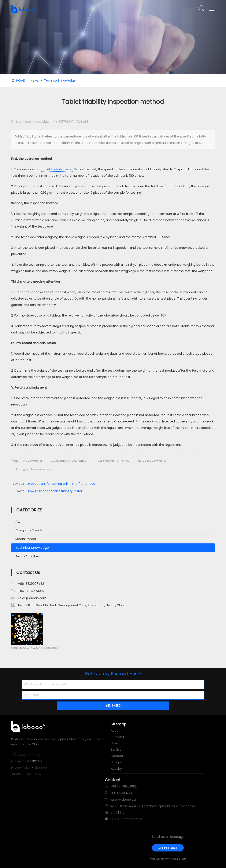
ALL (18, 521)
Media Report (26, 539)
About (115, 731)
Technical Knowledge (60, 81)
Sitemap (41, 768)
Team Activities (28, 556)
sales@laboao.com (32, 598)
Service (116, 750)
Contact (117, 756)
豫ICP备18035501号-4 (26, 774)
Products (117, 737)
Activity (116, 769)
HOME (21, 81)
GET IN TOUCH (168, 848)
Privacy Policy (21, 768)
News (34, 81)
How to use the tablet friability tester (55, 491)
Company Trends (29, 530)
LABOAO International (126, 819)
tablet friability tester (57, 169)
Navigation (119, 762)
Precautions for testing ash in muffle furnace (62, 484)
